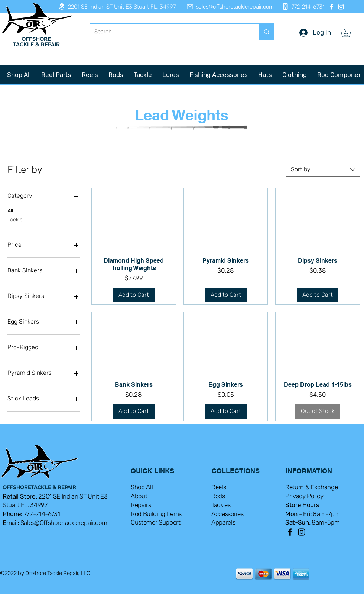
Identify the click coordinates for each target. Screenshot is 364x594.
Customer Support (156, 522)
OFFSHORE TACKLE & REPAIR (36, 42)
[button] (350, 33)
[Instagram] (341, 7)
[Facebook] (332, 7)
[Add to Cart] (134, 295)
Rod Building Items (156, 514)
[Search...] (169, 32)
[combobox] (323, 169)
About (139, 496)
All (10, 210)
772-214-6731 (42, 514)
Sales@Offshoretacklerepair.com (64, 523)
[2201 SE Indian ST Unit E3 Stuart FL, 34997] (115, 7)
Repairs (141, 505)
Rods (218, 496)
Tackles (221, 505)
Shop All (142, 487)
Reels (219, 487)
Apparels (223, 522)
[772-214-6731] (301, 7)
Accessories (227, 514)
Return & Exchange (311, 487)
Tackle (15, 219)
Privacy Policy (304, 496)
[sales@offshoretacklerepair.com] (227, 7)
